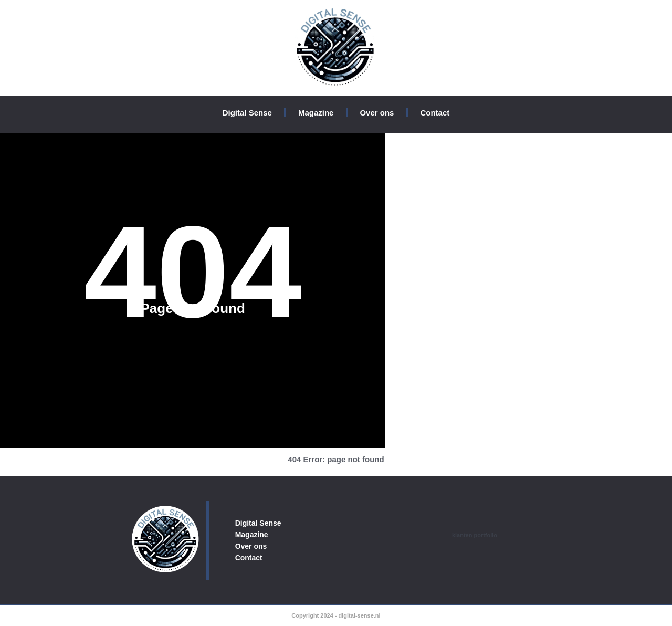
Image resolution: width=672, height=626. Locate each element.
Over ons (377, 113)
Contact (435, 113)
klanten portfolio (475, 535)
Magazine (316, 113)
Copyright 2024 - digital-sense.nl (336, 615)
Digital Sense (247, 113)
